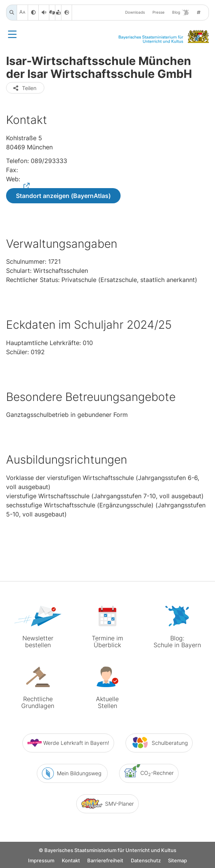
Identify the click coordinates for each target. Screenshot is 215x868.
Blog (180, 13)
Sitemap (177, 861)
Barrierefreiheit (105, 861)
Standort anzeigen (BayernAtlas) (63, 196)
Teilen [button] (24, 88)
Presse (159, 12)
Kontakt (71, 861)
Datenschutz (146, 861)
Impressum (41, 861)
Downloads (135, 12)
